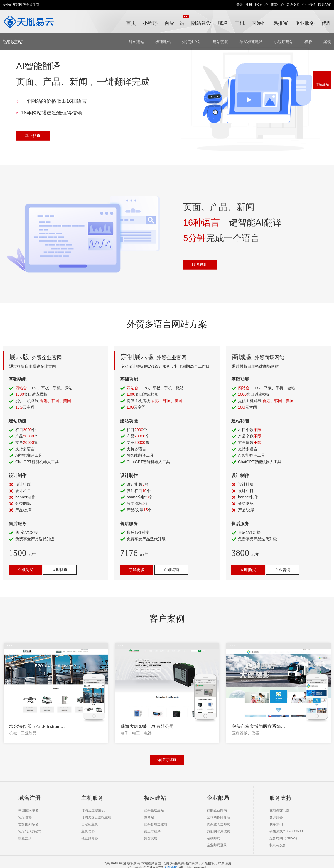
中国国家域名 (28, 810)
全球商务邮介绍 (218, 817)
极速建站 (163, 42)
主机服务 (92, 798)
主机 (240, 23)
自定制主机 (90, 824)
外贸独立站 (192, 42)
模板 (308, 42)
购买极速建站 (154, 810)
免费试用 (151, 838)
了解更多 (137, 570)
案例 (327, 42)
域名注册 (30, 798)
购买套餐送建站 (156, 824)
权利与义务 (278, 845)
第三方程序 (152, 831)
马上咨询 (33, 136)
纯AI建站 (137, 42)
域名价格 (25, 817)
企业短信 (309, 5)
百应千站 (176, 21)
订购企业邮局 (217, 810)
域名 (223, 23)
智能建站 (13, 42)
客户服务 (276, 817)
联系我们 (325, 5)
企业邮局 (218, 798)
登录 (240, 5)
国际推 (259, 23)
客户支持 (293, 5)
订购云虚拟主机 (93, 810)
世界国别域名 (28, 824)
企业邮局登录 (217, 845)
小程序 (150, 23)
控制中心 (261, 5)
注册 (249, 5)
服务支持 (281, 798)
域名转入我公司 (30, 831)
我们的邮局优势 (218, 831)
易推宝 (281, 23)
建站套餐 (220, 42)
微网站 (149, 817)
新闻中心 (277, 5)
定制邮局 (213, 838)
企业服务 (305, 23)
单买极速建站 (251, 42)
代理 (326, 23)
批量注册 (25, 838)
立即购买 (25, 570)
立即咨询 (60, 570)
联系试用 (200, 264)
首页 (131, 23)
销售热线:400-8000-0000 (288, 831)
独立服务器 (90, 838)
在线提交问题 (279, 810)
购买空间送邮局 (218, 824)
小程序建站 (284, 42)
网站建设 (201, 23)
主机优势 (88, 831)
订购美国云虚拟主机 (96, 817)
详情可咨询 (167, 760)
